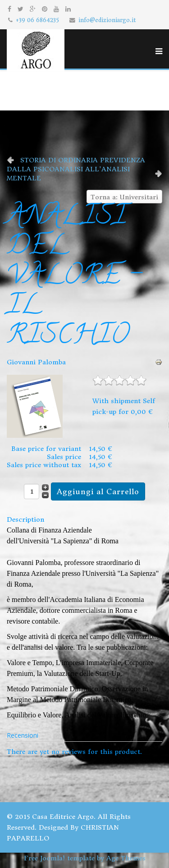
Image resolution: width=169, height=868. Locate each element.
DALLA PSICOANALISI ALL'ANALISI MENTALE (68, 174)
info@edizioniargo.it (107, 20)
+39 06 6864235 (37, 20)
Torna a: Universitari (124, 197)
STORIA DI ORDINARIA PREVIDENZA (83, 160)
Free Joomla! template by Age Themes (85, 858)
